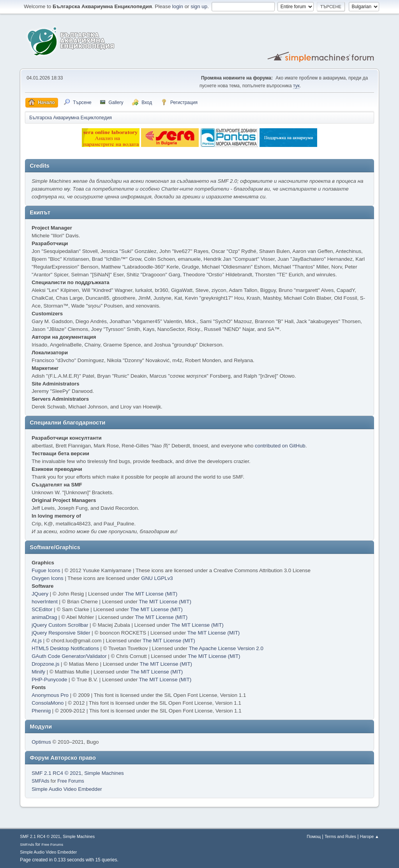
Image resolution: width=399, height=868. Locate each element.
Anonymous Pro (50, 695)
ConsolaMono (48, 703)
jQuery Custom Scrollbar (60, 625)
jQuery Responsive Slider (61, 633)
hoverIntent (45, 602)
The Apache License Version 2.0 (226, 648)
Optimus (41, 742)
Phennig (41, 711)
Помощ (314, 836)
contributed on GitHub (280, 446)
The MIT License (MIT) (151, 594)
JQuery (40, 594)
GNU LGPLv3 (157, 578)
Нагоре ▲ (370, 836)
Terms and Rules (340, 836)
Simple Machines (104, 773)
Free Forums (71, 781)
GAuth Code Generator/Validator (69, 656)
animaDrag (44, 617)
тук (296, 86)
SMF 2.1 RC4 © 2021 (56, 773)
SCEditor (42, 609)
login (178, 6)
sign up (199, 6)
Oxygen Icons (48, 578)
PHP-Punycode (49, 680)
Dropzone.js (45, 664)
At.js (37, 641)
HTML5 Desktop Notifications (65, 648)
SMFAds (40, 781)
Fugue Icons (46, 570)
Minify (38, 672)
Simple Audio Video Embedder (67, 789)
